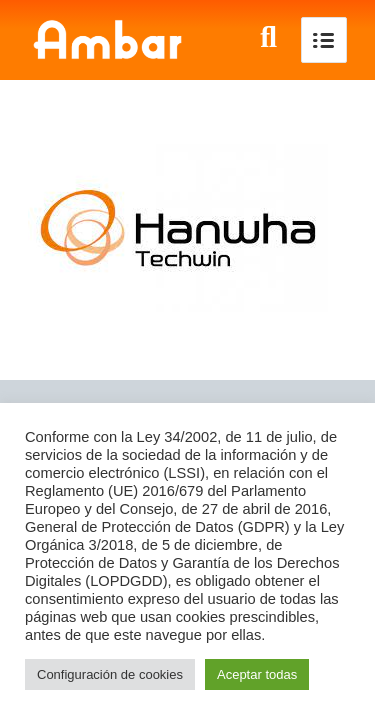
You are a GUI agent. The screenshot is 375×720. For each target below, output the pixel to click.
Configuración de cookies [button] (110, 674)
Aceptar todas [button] (257, 674)
